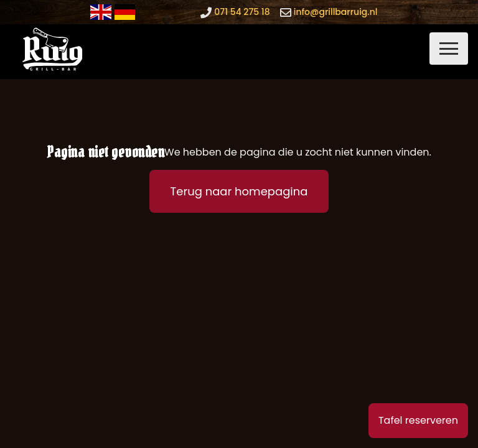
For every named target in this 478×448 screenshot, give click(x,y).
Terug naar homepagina (239, 191)
